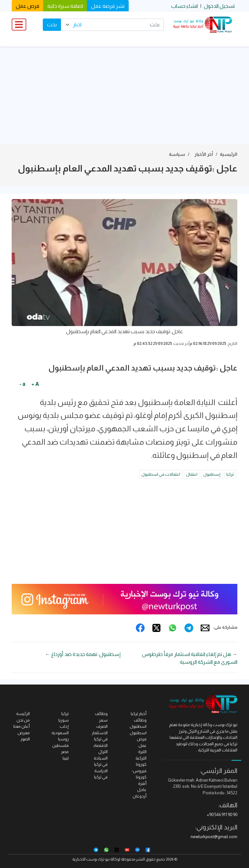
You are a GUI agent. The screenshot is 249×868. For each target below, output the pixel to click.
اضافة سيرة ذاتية (65, 6)
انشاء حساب (184, 6)
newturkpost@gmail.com (214, 837)
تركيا (230, 474)
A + (35, 384)
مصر (65, 752)
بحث (52, 25)
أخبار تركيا (139, 714)
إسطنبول (212, 474)
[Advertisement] (124, 95)
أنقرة (142, 783)
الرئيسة (23, 714)
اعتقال (192, 474)
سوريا (64, 720)
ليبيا (66, 758)
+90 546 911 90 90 (222, 815)
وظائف (101, 714)
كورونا (141, 764)
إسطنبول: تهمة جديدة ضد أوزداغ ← (83, 654)
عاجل (142, 790)
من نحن (23, 720)
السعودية (60, 733)
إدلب (64, 726)
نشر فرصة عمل (108, 6)
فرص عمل (28, 6)
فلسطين (60, 745)
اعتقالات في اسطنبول (161, 474)
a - (22, 384)
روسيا (63, 739)
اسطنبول (138, 733)
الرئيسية (229, 154)
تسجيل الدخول (219, 6)
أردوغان (140, 796)
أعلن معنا (22, 726)
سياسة (177, 154)
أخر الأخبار (204, 154)
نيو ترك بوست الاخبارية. (91, 859)
